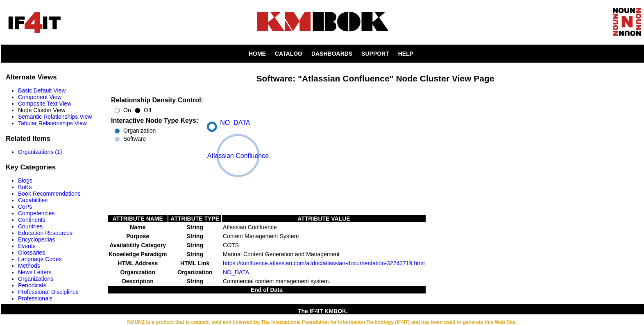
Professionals (35, 298)
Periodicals (32, 285)
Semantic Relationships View (55, 117)
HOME (257, 54)
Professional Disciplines (48, 292)
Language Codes (40, 259)
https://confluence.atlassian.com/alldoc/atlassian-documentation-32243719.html (324, 263)
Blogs (25, 181)
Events (27, 246)
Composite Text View (45, 104)
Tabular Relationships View (52, 123)
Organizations (36, 279)
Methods (29, 266)
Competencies (36, 213)
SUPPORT (375, 54)
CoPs (25, 207)
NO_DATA (236, 272)
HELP (406, 54)
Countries (30, 226)
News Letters (35, 272)
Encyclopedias (36, 239)
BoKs (25, 187)
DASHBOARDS (332, 54)
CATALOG (289, 54)
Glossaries (32, 253)
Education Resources (45, 233)
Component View (40, 97)
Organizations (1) (40, 152)
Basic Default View (42, 90)
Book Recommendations (49, 194)
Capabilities (33, 200)
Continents (32, 220)
